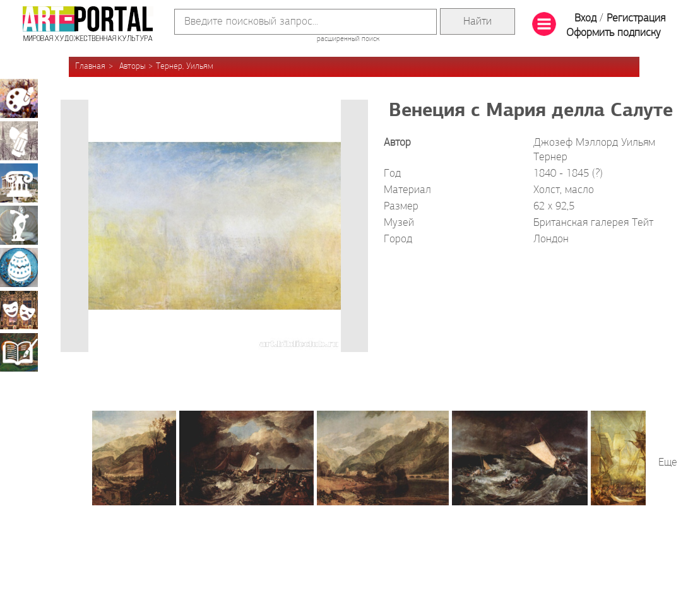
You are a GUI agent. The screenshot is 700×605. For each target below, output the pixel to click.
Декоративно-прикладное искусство (19, 267)
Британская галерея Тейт (593, 223)
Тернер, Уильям (185, 67)
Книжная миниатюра (19, 352)
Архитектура (19, 183)
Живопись (19, 98)
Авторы (132, 67)
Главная (90, 67)
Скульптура (19, 225)
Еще (668, 463)
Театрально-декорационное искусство (19, 310)
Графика (19, 141)
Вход (585, 19)
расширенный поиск (348, 39)
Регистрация (636, 19)
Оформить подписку (614, 33)
